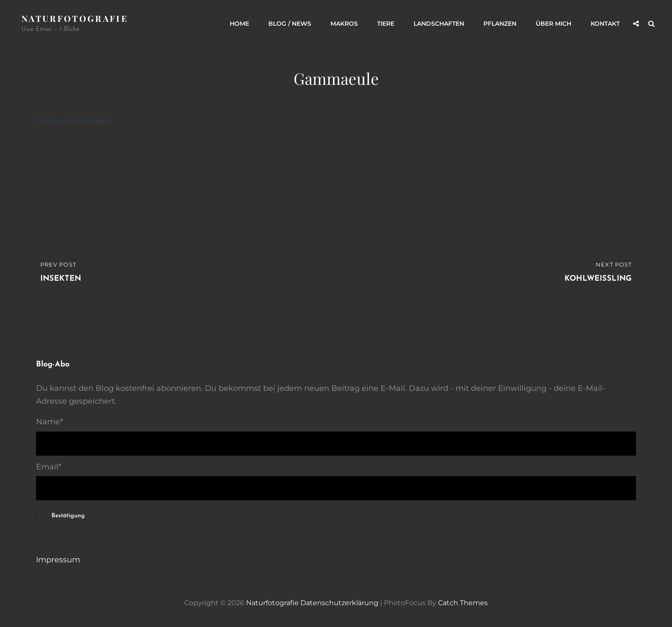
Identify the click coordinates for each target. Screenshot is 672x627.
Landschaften (439, 24)
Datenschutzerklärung (339, 603)
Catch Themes (463, 603)
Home (239, 24)
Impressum (58, 560)
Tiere (386, 24)
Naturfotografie (75, 18)
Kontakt (605, 24)
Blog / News (290, 24)
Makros (344, 24)
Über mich (553, 24)
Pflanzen (500, 24)
